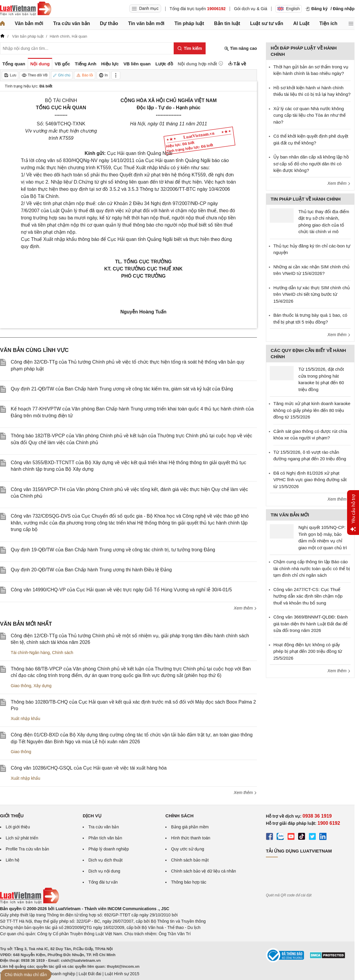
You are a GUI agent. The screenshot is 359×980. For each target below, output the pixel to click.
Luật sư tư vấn (267, 23)
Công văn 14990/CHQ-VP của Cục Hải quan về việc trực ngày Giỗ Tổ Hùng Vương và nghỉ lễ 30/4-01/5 (121, 590)
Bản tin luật (227, 23)
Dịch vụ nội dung (104, 871)
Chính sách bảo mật (190, 860)
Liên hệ (13, 860)
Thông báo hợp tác (189, 882)
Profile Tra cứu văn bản (27, 849)
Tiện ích (328, 23)
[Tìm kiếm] (190, 48)
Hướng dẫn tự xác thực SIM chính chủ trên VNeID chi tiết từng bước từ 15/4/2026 (312, 294)
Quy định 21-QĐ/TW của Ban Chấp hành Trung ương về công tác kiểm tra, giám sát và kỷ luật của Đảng (122, 389)
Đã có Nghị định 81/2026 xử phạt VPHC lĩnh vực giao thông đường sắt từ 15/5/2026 (310, 480)
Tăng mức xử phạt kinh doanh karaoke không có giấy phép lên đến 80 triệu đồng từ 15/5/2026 (312, 410)
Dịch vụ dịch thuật (105, 860)
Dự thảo (109, 23)
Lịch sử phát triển (22, 838)
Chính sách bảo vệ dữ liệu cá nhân (203, 871)
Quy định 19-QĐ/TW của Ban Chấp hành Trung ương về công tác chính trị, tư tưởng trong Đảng (113, 550)
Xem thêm (245, 608)
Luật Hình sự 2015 (122, 974)
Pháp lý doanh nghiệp (109, 849)
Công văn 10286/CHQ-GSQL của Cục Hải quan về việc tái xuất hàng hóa (89, 768)
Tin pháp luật (189, 23)
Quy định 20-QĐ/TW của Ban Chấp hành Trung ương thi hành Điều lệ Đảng (91, 570)
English (289, 9)
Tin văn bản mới (146, 23)
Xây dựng (42, 686)
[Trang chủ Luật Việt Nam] (26, 9)
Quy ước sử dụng (188, 849)
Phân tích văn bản (105, 838)
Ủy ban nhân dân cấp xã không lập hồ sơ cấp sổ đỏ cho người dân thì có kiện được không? (311, 164)
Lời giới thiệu (18, 827)
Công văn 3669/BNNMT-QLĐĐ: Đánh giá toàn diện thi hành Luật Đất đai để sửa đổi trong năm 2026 (311, 624)
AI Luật (301, 23)
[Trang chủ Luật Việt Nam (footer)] (30, 902)
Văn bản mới (29, 23)
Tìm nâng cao (241, 49)
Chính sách (63, 653)
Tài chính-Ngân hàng (30, 653)
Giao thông (21, 686)
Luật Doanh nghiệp (57, 974)
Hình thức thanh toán (191, 838)
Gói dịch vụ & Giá (251, 9)
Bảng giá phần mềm (190, 827)
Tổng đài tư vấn (103, 882)
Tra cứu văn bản (71, 23)
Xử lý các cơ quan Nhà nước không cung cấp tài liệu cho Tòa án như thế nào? (309, 115)
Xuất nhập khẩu (26, 719)
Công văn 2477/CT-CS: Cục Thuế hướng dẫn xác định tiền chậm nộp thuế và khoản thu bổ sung (308, 596)
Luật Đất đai (90, 974)
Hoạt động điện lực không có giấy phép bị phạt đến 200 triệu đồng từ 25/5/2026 (308, 651)
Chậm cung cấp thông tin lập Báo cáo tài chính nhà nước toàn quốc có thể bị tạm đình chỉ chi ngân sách (312, 568)
